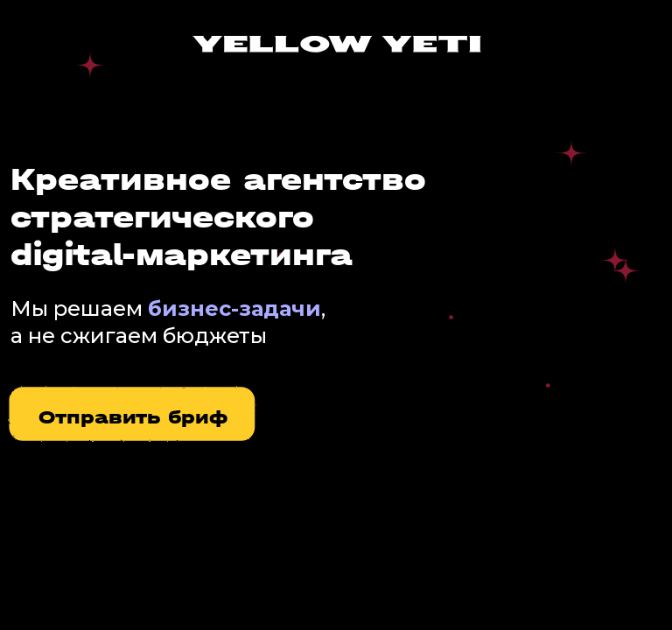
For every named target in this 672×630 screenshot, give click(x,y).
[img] (337, 44)
